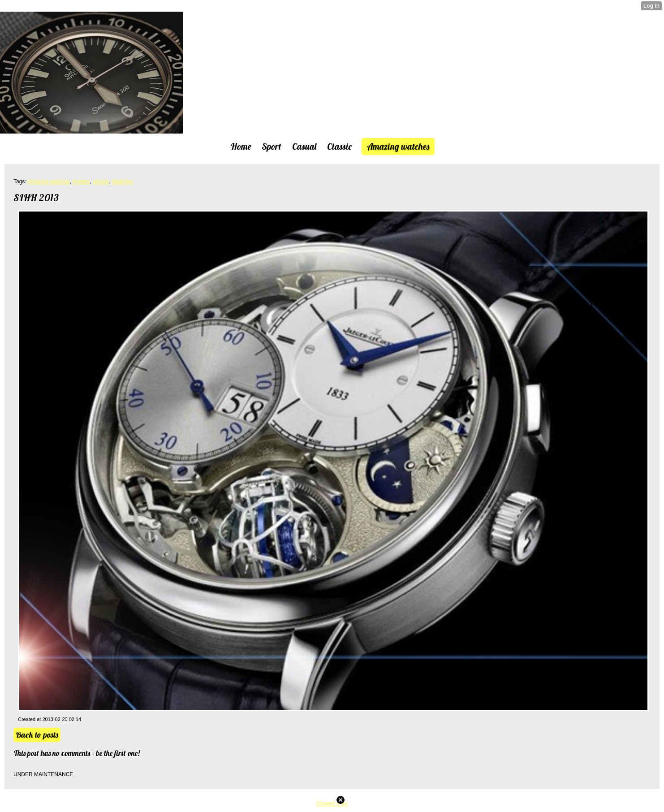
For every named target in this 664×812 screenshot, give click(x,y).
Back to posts (37, 735)
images (81, 181)
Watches (122, 181)
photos (101, 181)
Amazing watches (48, 181)
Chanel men (332, 803)
